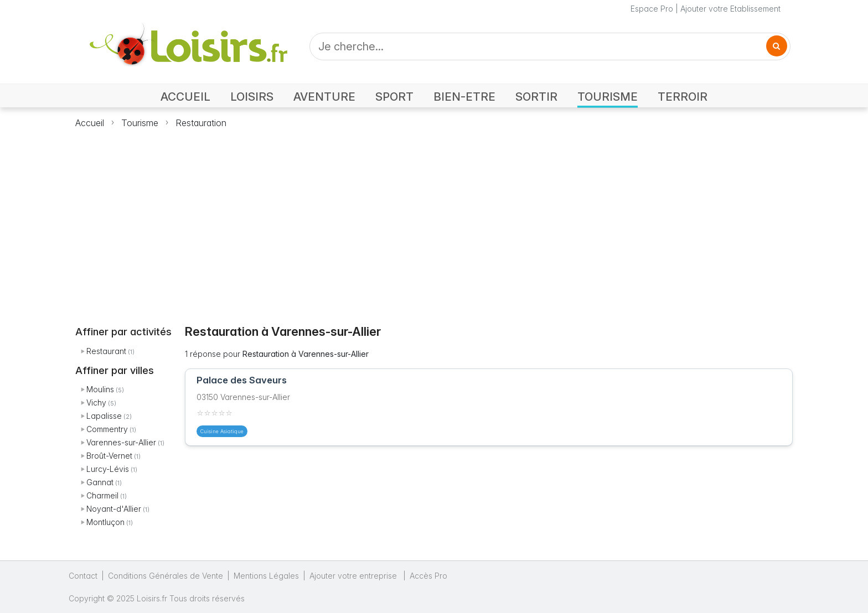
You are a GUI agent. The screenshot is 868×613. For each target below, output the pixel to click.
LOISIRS (252, 97)
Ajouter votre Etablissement (730, 9)
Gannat (100, 482)
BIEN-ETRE (464, 97)
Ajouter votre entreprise (354, 576)
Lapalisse (104, 416)
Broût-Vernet (109, 456)
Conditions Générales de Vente (166, 576)
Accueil (90, 123)
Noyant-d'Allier (114, 509)
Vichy (96, 402)
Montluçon (105, 522)
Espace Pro (652, 9)
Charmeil (102, 495)
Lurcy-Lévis (108, 469)
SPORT (394, 97)
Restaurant (106, 351)
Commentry (107, 429)
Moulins (100, 389)
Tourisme (140, 123)
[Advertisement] (434, 220)
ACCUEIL (185, 97)
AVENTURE (324, 97)
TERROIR (683, 97)
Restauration (201, 123)
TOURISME (608, 97)
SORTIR (536, 97)
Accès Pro (428, 576)
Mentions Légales (266, 576)
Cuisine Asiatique (222, 431)
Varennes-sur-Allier (121, 442)
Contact (83, 576)
